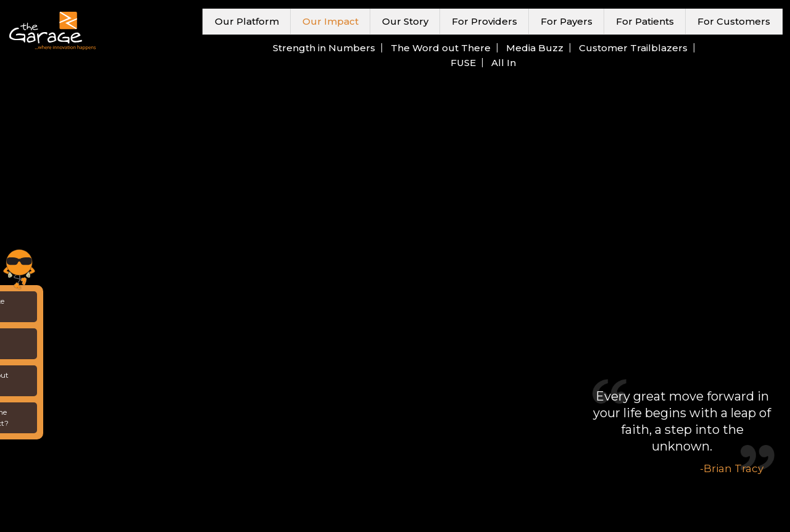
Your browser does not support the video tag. (395, 266)
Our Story (405, 21)
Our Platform (247, 21)
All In (504, 63)
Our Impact (331, 21)
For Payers (567, 21)
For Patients (645, 21)
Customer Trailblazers (633, 48)
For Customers (734, 21)
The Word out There (441, 48)
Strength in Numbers (324, 48)
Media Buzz (535, 48)
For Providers (484, 21)
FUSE (463, 63)
